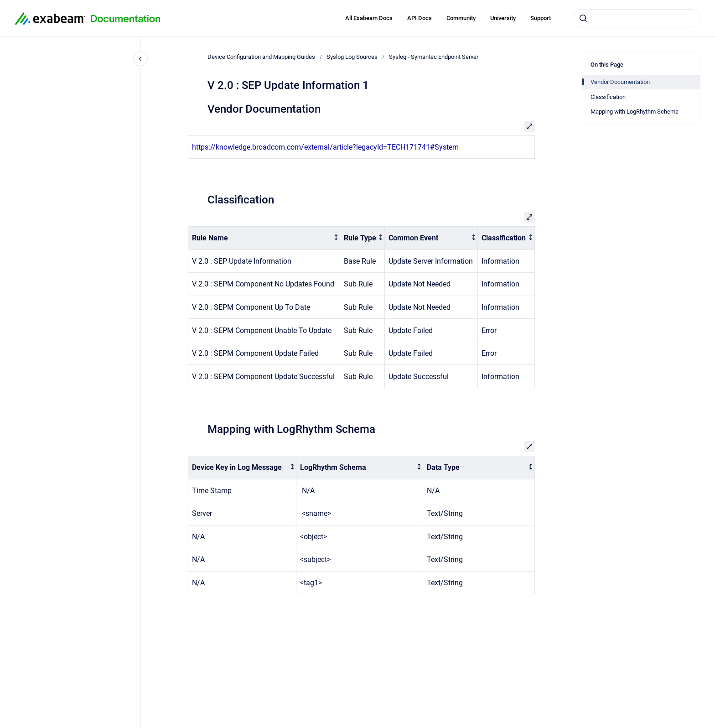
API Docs (420, 18)
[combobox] (637, 18)
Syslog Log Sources (352, 57)
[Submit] (583, 18)
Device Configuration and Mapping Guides (261, 57)
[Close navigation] (140, 59)
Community (461, 18)
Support (541, 18)
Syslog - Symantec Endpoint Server (434, 57)
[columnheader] (264, 238)
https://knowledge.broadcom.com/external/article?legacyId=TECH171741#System (325, 147)
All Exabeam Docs (369, 18)
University (503, 18)
